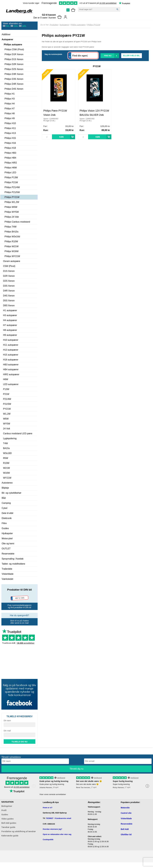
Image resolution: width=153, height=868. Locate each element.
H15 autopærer (11, 355)
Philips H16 (10, 143)
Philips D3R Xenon (14, 74)
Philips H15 (10, 138)
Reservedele (8, 554)
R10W (6, 463)
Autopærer (7, 39)
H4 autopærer (10, 320)
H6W (6, 379)
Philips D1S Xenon (14, 59)
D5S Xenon (9, 301)
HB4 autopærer (11, 369)
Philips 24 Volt (12, 217)
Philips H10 (10, 123)
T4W (5, 443)
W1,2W (7, 414)
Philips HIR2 (11, 163)
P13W (6, 389)
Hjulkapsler (7, 533)
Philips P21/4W (12, 187)
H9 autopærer (10, 335)
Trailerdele (7, 569)
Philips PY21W (12, 197)
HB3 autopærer (11, 365)
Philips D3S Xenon (14, 79)
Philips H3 (10, 99)
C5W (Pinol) (9, 266)
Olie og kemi (8, 544)
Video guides (8, 819)
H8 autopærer (10, 330)
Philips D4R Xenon (14, 84)
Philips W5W (11, 207)
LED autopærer (11, 384)
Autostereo (7, 483)
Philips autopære (13, 45)
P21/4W (7, 399)
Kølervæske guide (10, 836)
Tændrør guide (8, 827)
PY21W (7, 409)
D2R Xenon (9, 276)
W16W (6, 473)
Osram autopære (12, 261)
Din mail (7, 731)
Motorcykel (7, 538)
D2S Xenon (9, 281)
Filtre (4, 523)
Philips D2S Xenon (14, 69)
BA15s (6, 448)
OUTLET (6, 549)
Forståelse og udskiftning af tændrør (19, 831)
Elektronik (7, 518)
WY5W (7, 424)
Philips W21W (12, 246)
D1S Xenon (9, 271)
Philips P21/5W (12, 192)
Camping (6, 503)
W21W (6, 468)
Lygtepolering (10, 438)
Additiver (6, 34)
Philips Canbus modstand (17, 222)
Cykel (5, 508)
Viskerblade (8, 574)
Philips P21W (11, 182)
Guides (5, 528)
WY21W (7, 478)
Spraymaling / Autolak (13, 559)
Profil (4, 810)
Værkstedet (7, 579)
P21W (6, 394)
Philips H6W (11, 168)
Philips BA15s (11, 232)
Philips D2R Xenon (14, 64)
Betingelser (7, 806)
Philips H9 (10, 118)
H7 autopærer (10, 325)
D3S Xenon (9, 286)
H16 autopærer (11, 360)
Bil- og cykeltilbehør (12, 493)
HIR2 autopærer (11, 374)
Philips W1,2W (12, 202)
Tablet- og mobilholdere (13, 564)
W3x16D (7, 453)
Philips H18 (10, 148)
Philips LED (10, 173)
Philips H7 (10, 109)
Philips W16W (12, 251)
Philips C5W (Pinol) (14, 49)
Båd (4, 498)
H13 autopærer (11, 350)
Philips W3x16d (12, 237)
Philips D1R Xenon (14, 54)
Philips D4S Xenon (14, 89)
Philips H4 (10, 104)
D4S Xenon (9, 296)
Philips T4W (10, 227)
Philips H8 (10, 113)
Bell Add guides (9, 823)
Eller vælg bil (132, 56)
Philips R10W (11, 241)
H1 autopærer (10, 310)
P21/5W (7, 404)
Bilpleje (5, 488)
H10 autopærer (11, 340)
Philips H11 (10, 128)
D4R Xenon (9, 291)
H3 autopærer (10, 315)
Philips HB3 (10, 153)
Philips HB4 (10, 158)
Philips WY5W (12, 212)
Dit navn (7, 721)
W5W (6, 419)
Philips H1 (10, 94)
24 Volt (7, 429)
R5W (6, 458)
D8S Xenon (9, 305)
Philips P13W (11, 177)
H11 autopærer (11, 345)
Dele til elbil (7, 513)
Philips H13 (10, 133)
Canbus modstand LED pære (18, 434)
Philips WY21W (12, 256)
